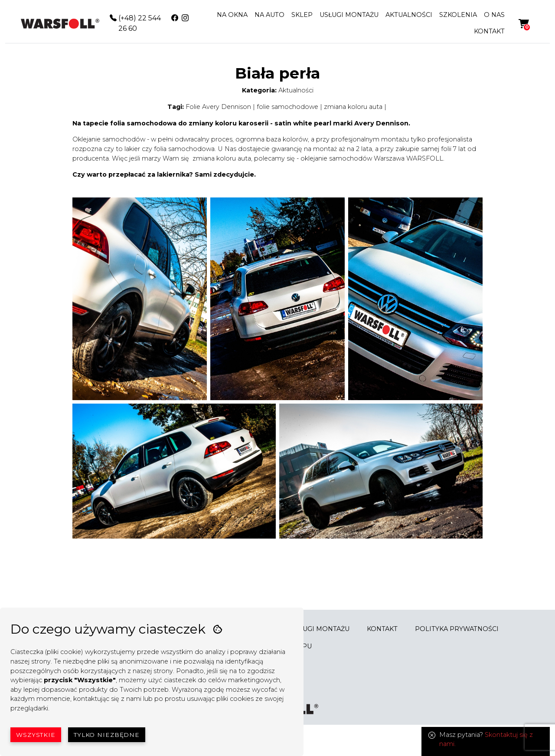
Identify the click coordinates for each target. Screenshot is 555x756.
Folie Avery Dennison (218, 107)
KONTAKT (489, 31)
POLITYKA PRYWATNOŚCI (457, 629)
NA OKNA (232, 15)
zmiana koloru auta (353, 107)
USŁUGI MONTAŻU (349, 15)
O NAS (494, 15)
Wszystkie (36, 735)
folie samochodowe (287, 107)
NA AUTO (269, 15)
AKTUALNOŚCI (409, 15)
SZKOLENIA (458, 15)
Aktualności (296, 90)
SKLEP (302, 15)
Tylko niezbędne (107, 735)
